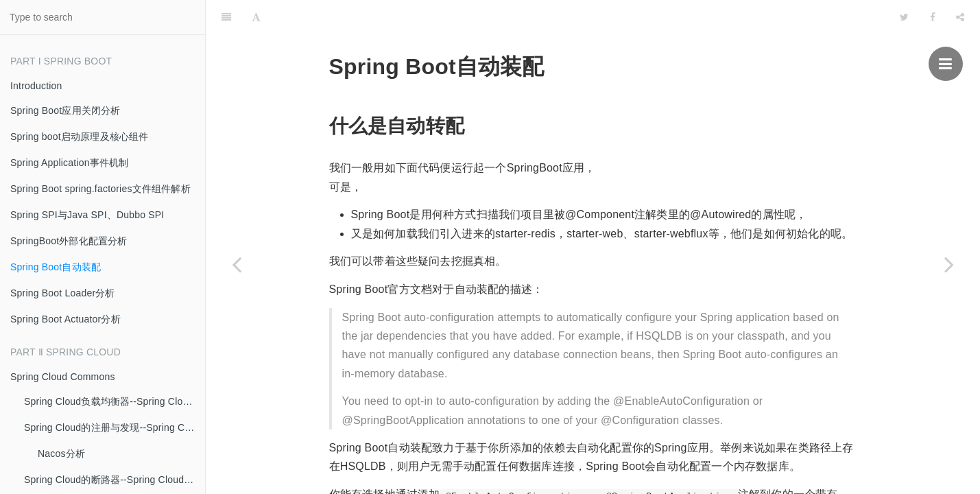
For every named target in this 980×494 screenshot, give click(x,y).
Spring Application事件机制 (69, 163)
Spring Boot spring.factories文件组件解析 (100, 189)
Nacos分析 (61, 454)
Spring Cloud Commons (63, 377)
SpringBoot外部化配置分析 (69, 241)
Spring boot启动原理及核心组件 (80, 137)
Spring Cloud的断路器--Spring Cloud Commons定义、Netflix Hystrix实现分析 (115, 480)
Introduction (36, 86)
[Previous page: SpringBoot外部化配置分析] (237, 264)
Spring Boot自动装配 (56, 267)
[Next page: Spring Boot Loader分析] (949, 264)
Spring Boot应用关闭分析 (65, 110)
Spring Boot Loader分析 (63, 293)
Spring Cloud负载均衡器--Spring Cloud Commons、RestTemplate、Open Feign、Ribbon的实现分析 (115, 401)
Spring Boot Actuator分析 (65, 319)
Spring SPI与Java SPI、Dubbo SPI (87, 215)
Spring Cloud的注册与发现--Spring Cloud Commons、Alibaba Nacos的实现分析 (115, 427)
